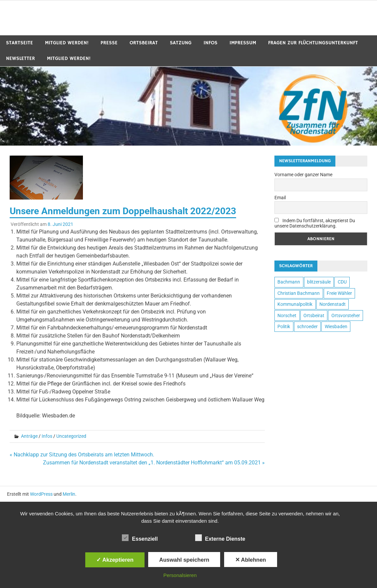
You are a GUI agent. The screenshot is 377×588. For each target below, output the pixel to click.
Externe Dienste (220, 538)
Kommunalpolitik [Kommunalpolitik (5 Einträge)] (295, 304)
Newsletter (20, 58)
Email (280, 198)
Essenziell (140, 538)
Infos (210, 43)
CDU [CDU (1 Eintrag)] (342, 282)
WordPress (41, 494)
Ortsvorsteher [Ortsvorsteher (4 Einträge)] (346, 315)
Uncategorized (71, 436)
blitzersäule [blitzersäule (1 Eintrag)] (319, 282)
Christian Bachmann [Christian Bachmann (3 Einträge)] (299, 293)
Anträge (29, 436)
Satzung (181, 43)
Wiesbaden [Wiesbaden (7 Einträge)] (336, 326)
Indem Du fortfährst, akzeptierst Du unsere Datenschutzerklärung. (315, 223)
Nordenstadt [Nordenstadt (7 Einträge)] (333, 304)
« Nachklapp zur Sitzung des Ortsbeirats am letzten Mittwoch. (82, 455)
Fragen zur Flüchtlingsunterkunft (313, 43)
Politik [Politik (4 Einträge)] (284, 326)
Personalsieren (180, 575)
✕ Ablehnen (251, 560)
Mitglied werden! (67, 43)
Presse (109, 43)
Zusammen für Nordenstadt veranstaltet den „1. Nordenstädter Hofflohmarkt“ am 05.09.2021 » (154, 463)
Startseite (19, 43)
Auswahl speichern (184, 560)
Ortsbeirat (144, 43)
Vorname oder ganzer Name (303, 175)
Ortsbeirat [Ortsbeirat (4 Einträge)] (314, 315)
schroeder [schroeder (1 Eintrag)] (307, 326)
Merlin (69, 494)
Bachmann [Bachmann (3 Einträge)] (289, 282)
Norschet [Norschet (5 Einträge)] (287, 315)
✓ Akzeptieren (115, 560)
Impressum (243, 43)
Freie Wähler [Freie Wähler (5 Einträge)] (339, 293)
